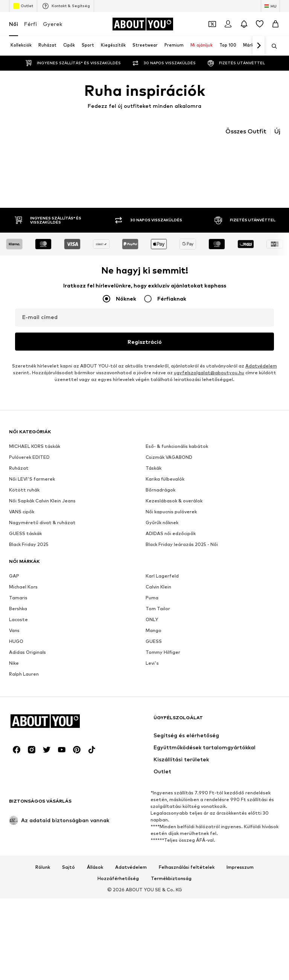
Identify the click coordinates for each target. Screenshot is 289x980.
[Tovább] (259, 46)
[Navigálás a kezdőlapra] (143, 24)
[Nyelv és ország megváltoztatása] (270, 6)
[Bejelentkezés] (228, 24)
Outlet (23, 6)
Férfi (30, 24)
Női (14, 24)
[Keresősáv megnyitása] (272, 46)
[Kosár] (275, 24)
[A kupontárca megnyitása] (212, 24)
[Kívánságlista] (260, 24)
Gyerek (52, 24)
